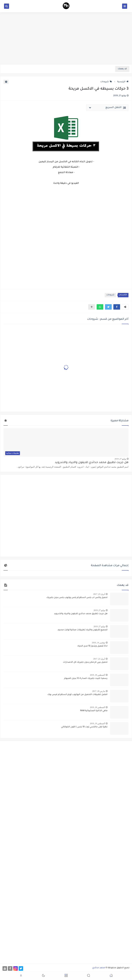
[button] (117, 307)
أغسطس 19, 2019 (97, 723)
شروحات (106, 82)
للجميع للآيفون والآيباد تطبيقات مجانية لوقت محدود (83, 630)
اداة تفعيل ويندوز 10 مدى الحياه (93, 646)
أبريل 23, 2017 (99, 594)
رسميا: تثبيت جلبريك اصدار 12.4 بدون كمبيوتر (86, 678)
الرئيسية (123, 82)
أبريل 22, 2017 (99, 659)
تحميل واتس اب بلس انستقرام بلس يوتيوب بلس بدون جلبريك (77, 598)
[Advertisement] (66, 38)
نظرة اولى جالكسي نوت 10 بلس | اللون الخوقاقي (84, 727)
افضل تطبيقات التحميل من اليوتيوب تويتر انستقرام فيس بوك (77, 695)
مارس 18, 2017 (99, 691)
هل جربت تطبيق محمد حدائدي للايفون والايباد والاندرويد (92, 463)
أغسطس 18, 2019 (97, 675)
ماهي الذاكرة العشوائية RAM (94, 711)
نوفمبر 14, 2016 (98, 643)
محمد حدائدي (99, 968)
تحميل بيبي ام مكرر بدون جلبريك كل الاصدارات (85, 662)
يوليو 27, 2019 (120, 459)
